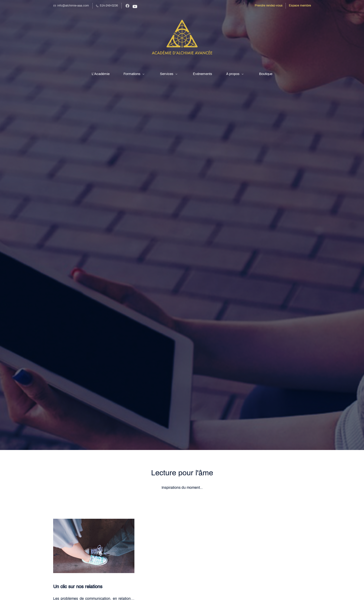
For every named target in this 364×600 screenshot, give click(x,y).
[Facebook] (127, 6)
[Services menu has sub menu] (169, 74)
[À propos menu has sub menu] (236, 74)
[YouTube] (135, 7)
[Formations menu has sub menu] (135, 74)
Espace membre (300, 6)
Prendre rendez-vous (269, 6)
